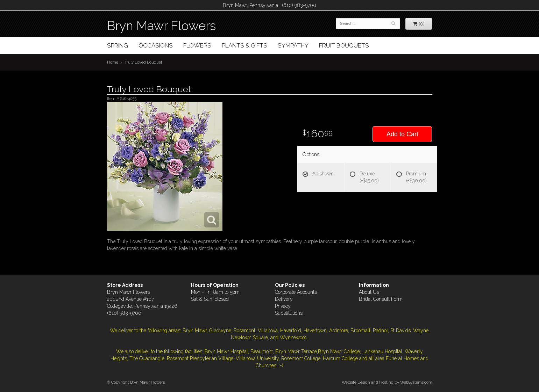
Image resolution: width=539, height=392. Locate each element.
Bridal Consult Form (381, 299)
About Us (369, 292)
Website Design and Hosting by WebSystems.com (387, 382)
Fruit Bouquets (344, 45)
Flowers (197, 45)
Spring (118, 45)
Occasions (156, 45)
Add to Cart (402, 134)
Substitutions (289, 313)
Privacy (283, 306)
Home (113, 62)
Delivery (284, 299)
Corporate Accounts (296, 292)
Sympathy (293, 45)
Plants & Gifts (244, 45)
